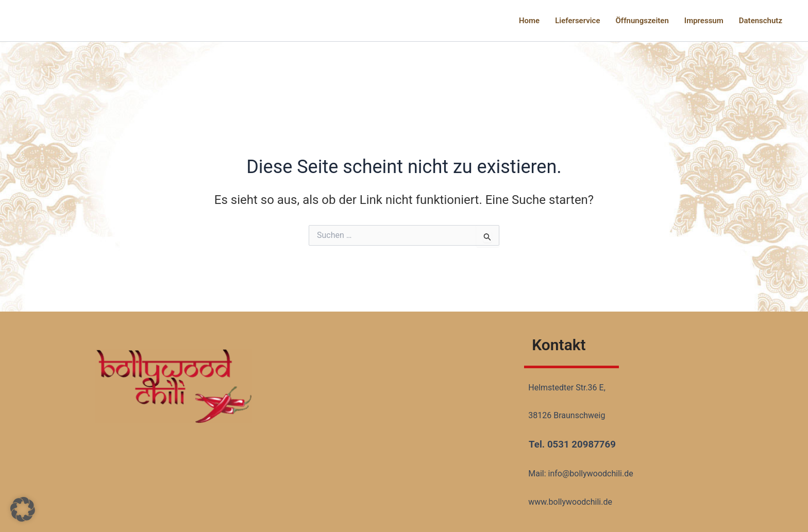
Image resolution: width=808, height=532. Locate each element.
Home (529, 21)
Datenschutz (761, 21)
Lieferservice (577, 21)
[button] (23, 509)
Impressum (704, 21)
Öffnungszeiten (642, 21)
